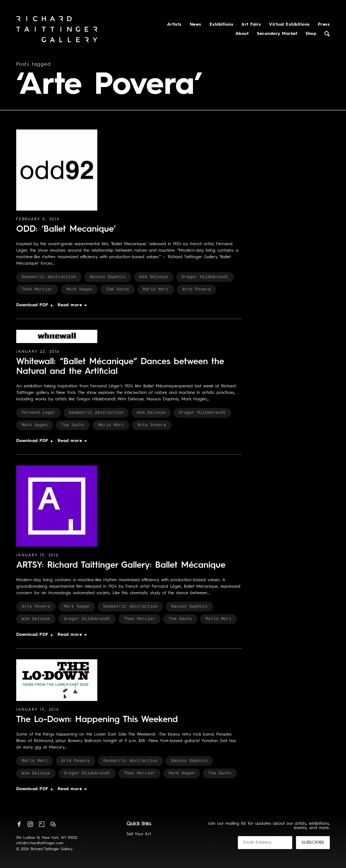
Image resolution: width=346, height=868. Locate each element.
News (196, 25)
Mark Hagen (79, 290)
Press (324, 25)
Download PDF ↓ (35, 305)
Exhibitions (221, 25)
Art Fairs (251, 25)
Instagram (30, 824)
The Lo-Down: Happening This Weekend (97, 720)
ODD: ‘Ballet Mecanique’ (66, 230)
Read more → (72, 305)
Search (327, 34)
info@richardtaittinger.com (40, 843)
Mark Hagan (77, 607)
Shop (311, 34)
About (242, 34)
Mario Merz (156, 290)
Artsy (42, 824)
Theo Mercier (37, 290)
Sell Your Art (139, 834)
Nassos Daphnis (108, 277)
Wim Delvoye (154, 277)
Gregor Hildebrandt (205, 277)
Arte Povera (197, 290)
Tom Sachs (117, 290)
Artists (174, 25)
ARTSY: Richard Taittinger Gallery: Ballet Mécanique (121, 566)
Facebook (19, 824)
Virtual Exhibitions (289, 25)
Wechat (53, 824)
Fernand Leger (39, 413)
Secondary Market (277, 34)
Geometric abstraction (49, 277)
